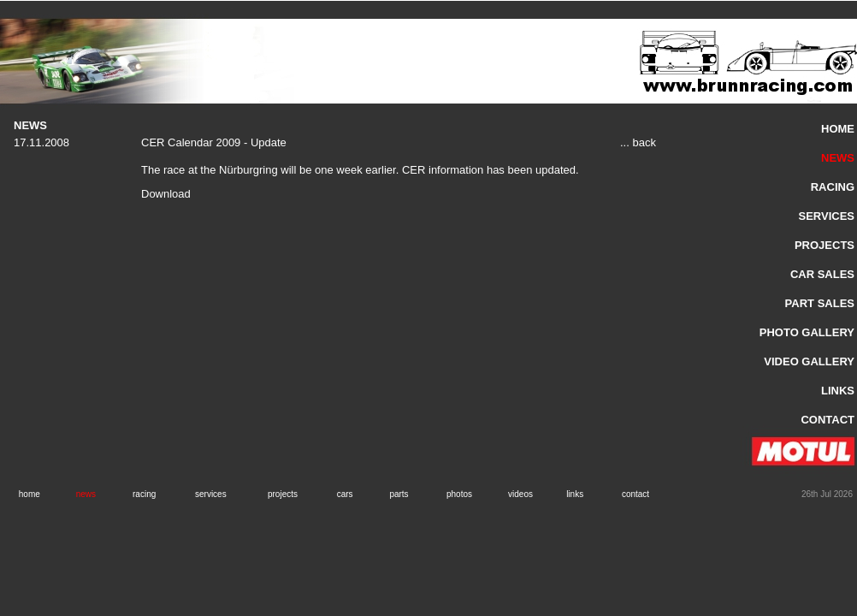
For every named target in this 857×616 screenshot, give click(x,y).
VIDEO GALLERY (809, 361)
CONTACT (827, 420)
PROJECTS (824, 245)
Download (166, 194)
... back (638, 142)
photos (459, 494)
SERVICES (826, 216)
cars (345, 494)
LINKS (838, 391)
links (575, 494)
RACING (833, 187)
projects (283, 494)
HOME (838, 129)
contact (635, 494)
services (211, 494)
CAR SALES (822, 274)
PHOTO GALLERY (807, 332)
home (30, 494)
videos (520, 494)
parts (399, 494)
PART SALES (820, 303)
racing (144, 494)
